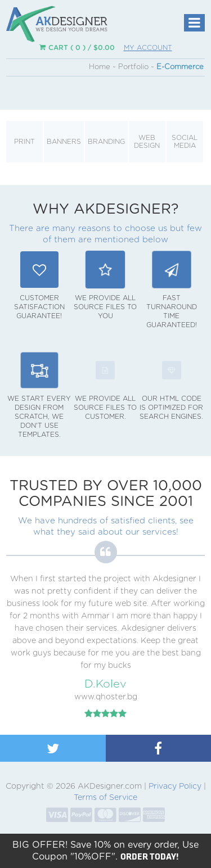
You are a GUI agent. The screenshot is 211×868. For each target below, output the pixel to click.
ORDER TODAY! (150, 856)
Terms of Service (105, 798)
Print (24, 142)
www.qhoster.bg (106, 697)
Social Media (185, 142)
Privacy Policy (175, 786)
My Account (148, 48)
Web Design (147, 142)
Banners (64, 142)
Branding (106, 142)
